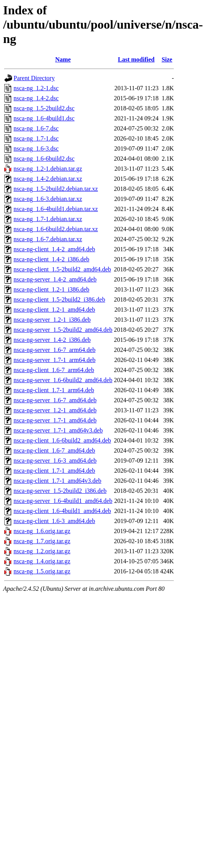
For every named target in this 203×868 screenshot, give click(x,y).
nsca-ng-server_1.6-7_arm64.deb (54, 350)
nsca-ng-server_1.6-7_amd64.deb (55, 400)
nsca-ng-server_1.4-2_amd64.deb (55, 279)
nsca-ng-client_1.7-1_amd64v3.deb (58, 481)
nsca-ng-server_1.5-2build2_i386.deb (60, 491)
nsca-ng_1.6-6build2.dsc (44, 159)
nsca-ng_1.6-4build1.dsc (44, 118)
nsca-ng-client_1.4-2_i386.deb (52, 259)
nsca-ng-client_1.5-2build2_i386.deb (59, 299)
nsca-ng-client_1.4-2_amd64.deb (54, 249)
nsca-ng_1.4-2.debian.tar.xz (48, 179)
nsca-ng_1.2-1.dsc (36, 88)
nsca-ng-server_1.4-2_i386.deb (52, 340)
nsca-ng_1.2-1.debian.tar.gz (48, 169)
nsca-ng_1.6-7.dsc (36, 128)
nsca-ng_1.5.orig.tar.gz (42, 571)
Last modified (136, 59)
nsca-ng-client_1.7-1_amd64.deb (54, 471)
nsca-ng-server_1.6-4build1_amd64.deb (63, 501)
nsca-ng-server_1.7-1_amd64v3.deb (58, 430)
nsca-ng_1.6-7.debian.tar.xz (48, 239)
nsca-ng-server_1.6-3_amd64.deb (55, 461)
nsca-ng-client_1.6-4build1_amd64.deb (62, 511)
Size (167, 59)
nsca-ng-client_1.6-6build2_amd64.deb (62, 440)
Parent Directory (34, 78)
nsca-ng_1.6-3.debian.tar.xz (48, 199)
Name (63, 59)
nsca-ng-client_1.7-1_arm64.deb (54, 390)
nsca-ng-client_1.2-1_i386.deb (52, 289)
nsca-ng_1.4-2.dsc (36, 98)
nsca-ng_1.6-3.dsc (36, 148)
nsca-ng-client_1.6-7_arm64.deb (54, 370)
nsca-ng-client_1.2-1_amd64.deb (54, 310)
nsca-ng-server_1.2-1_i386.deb (52, 320)
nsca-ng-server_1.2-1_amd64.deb (55, 410)
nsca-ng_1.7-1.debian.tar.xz (48, 219)
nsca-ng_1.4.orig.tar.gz (42, 561)
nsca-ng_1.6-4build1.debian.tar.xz (56, 209)
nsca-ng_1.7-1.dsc (36, 138)
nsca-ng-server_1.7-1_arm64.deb (54, 360)
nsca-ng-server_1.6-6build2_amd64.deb (63, 380)
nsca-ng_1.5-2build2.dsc (44, 108)
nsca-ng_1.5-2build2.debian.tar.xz (56, 189)
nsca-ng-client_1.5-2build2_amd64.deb (62, 269)
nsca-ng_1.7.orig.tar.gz (42, 541)
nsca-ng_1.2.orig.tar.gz (42, 551)
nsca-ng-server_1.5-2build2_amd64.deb (63, 330)
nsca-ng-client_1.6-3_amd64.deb (54, 521)
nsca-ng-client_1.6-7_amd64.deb (54, 450)
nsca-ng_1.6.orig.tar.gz (42, 531)
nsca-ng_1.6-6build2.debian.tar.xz (56, 229)
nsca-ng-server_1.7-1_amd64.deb (55, 420)
